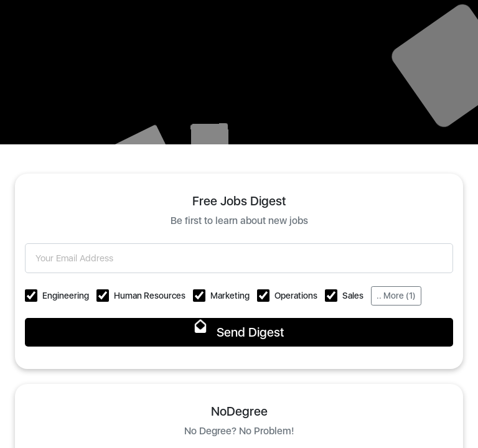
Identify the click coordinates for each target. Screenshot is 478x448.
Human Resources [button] (150, 296)
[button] (31, 296)
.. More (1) (396, 296)
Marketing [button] (230, 296)
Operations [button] (296, 296)
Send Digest (239, 332)
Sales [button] (353, 296)
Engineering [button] (66, 296)
